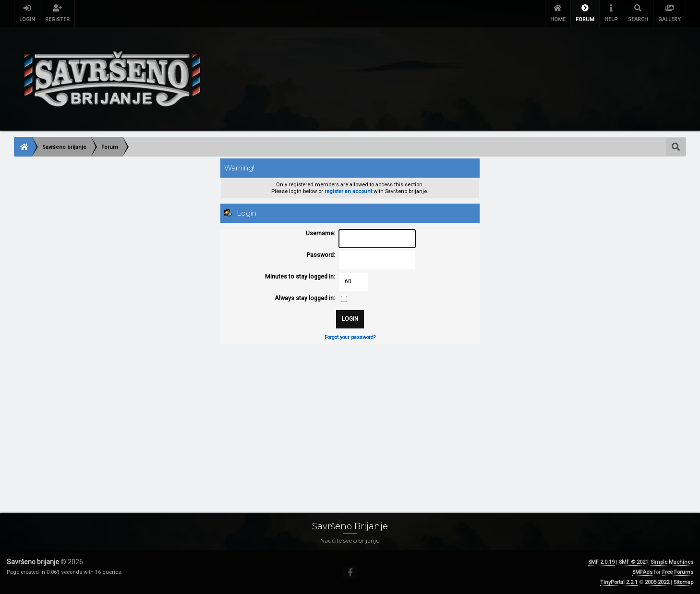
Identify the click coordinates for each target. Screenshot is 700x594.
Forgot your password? (350, 337)
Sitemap (683, 582)
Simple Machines (672, 562)
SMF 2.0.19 (601, 562)
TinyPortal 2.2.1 (619, 582)
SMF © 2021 (634, 562)
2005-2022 (657, 582)
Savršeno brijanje (33, 562)
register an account (348, 191)
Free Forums (678, 572)
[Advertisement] (302, 419)
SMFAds (642, 572)
